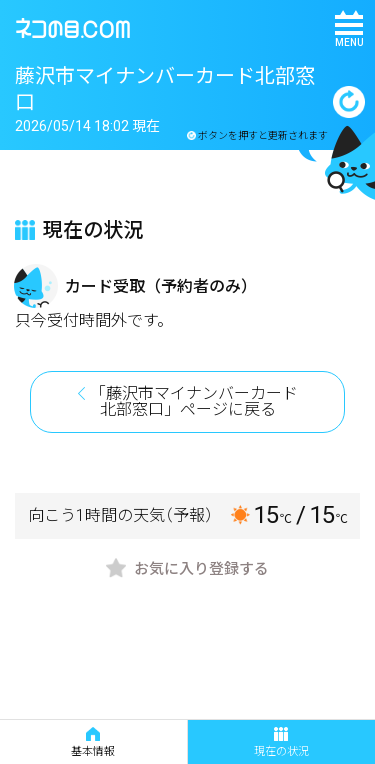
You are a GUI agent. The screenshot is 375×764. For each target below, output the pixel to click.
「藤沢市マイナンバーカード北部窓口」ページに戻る (194, 401)
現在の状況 (281, 742)
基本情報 (93, 742)
